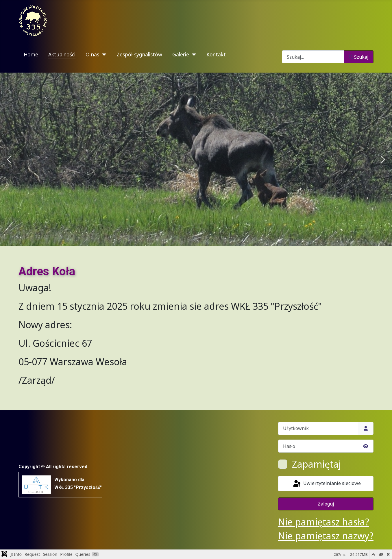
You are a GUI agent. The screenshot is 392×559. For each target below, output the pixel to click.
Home (31, 54)
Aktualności (62, 54)
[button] (9, 159)
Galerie (181, 54)
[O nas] (103, 55)
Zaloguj (326, 504)
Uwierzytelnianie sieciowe (327, 484)
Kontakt (216, 54)
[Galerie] (193, 55)
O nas (92, 54)
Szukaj (359, 57)
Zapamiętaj (316, 464)
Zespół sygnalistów (139, 54)
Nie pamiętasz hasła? (324, 522)
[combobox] (313, 57)
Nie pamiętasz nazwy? (326, 536)
